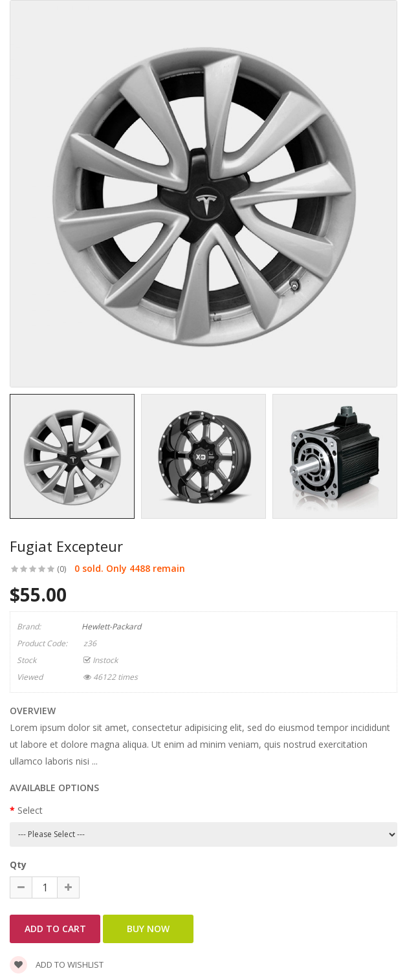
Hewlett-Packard (111, 626)
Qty (18, 865)
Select (30, 810)
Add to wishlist (57, 964)
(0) (61, 569)
